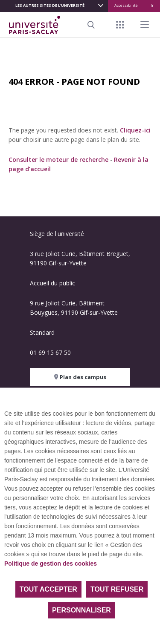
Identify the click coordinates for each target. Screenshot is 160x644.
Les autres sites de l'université (50, 5)
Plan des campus (80, 377)
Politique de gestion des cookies (51, 563)
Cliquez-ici (135, 130)
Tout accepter (48, 589)
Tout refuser (117, 589)
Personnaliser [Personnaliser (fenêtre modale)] (81, 610)
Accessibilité (126, 5)
